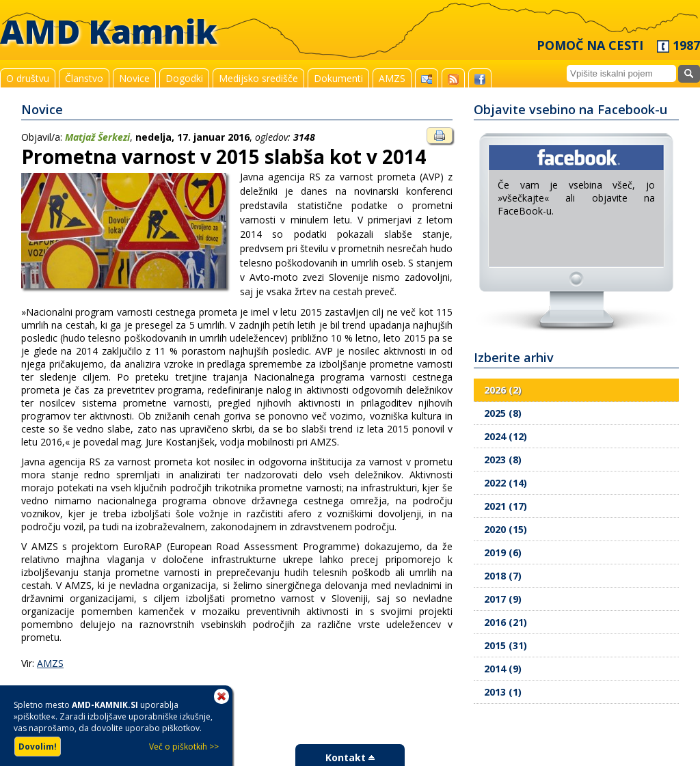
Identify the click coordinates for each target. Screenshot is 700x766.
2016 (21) (506, 622)
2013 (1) (503, 692)
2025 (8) (503, 413)
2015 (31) (506, 645)
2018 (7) (503, 576)
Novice (134, 78)
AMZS (392, 78)
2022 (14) (506, 483)
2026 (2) (503, 390)
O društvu (28, 78)
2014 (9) (503, 669)
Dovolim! (38, 747)
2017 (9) (503, 599)
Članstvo (84, 78)
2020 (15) (506, 529)
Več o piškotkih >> (184, 747)
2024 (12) (506, 436)
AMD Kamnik (109, 31)
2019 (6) (503, 552)
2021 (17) (506, 506)
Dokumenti (338, 78)
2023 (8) (503, 460)
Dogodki (184, 78)
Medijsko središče (258, 78)
